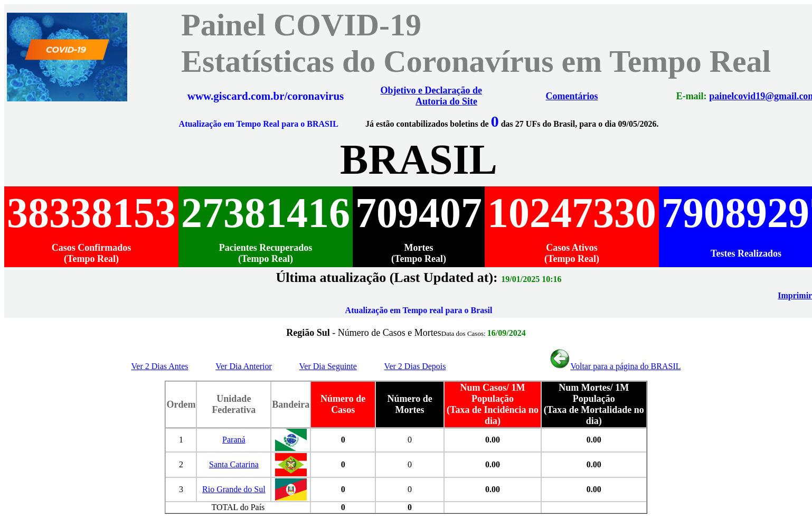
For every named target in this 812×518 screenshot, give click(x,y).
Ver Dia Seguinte (328, 366)
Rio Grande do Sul (234, 489)
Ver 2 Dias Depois (415, 366)
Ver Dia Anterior (244, 366)
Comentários (570, 96)
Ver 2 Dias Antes (160, 366)
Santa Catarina (234, 464)
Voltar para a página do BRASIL (615, 366)
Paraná (234, 440)
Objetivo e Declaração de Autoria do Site (431, 96)
